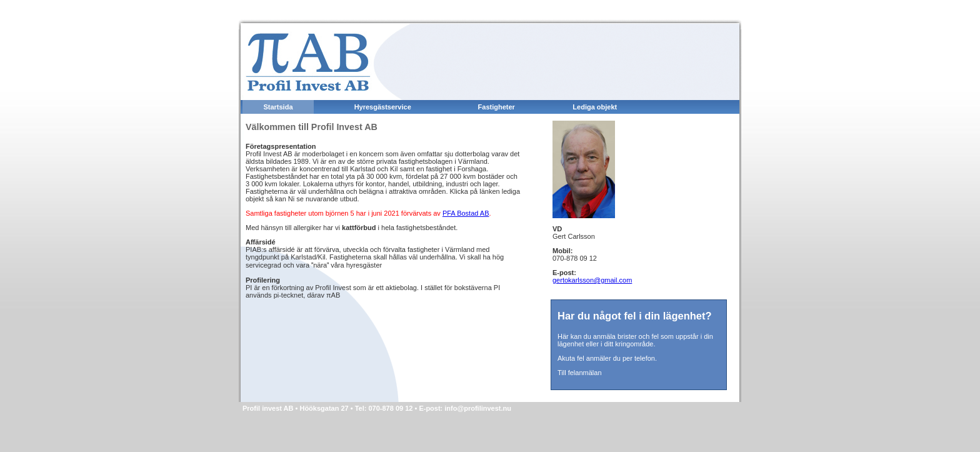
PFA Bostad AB (466, 213)
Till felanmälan (580, 373)
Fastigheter (497, 107)
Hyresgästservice (383, 107)
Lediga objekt (595, 107)
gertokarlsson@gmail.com (592, 280)
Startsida (278, 107)
